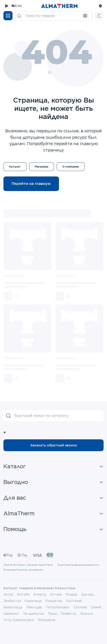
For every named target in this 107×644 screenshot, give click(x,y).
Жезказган (47, 620)
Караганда (33, 601)
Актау (8, 594)
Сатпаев (80, 607)
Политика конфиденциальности (78, 565)
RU (14, 6)
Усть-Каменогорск (19, 620)
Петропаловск (58, 607)
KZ (20, 6)
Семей (96, 607)
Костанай (74, 601)
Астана (56, 594)
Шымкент (11, 614)
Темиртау (68, 614)
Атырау (71, 594)
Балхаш (88, 594)
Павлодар (34, 607)
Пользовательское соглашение (23, 570)
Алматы (40, 594)
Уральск (87, 614)
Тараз (52, 614)
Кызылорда (13, 607)
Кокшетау (54, 601)
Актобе (23, 594)
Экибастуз (12, 601)
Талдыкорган (33, 614)
